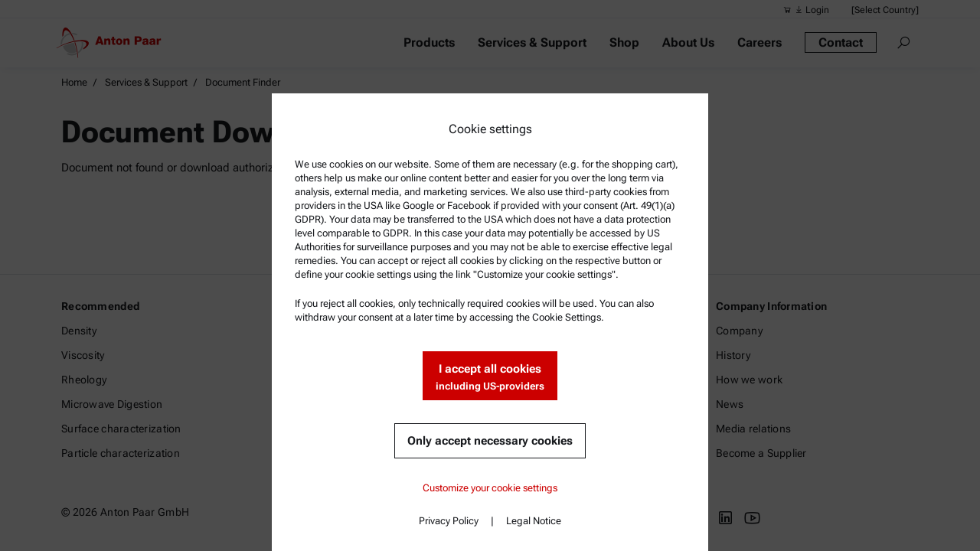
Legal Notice (534, 521)
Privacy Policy (449, 521)
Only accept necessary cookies (490, 441)
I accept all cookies (490, 378)
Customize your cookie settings (490, 488)
